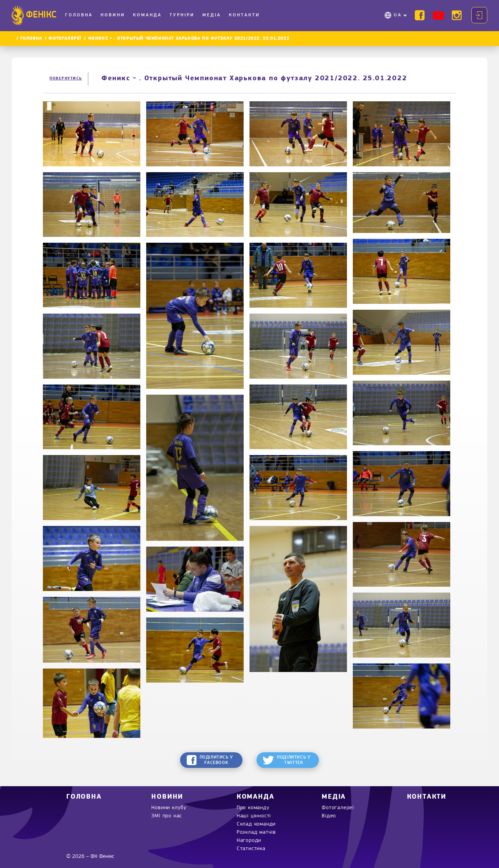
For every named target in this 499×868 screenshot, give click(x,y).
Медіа (212, 15)
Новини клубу (169, 808)
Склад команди (256, 824)
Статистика (251, 849)
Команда (147, 15)
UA (398, 15)
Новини (113, 15)
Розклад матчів (256, 832)
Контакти (244, 15)
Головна (79, 15)
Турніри (182, 15)
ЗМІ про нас (167, 816)
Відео (329, 816)
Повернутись (66, 79)
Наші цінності (254, 816)
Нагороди (249, 841)
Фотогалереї (65, 39)
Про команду (253, 808)
